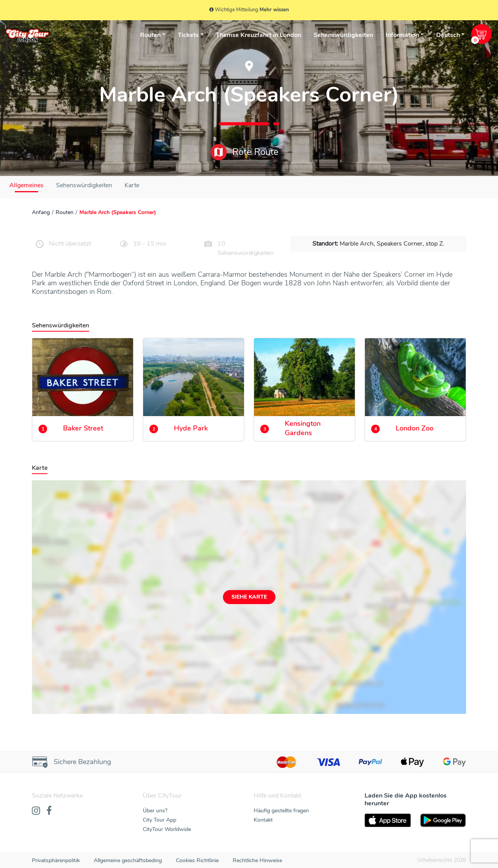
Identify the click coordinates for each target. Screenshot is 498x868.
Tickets (188, 35)
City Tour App (160, 820)
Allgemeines (26, 185)
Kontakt (263, 820)
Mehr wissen (274, 10)
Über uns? (155, 811)
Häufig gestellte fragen (281, 811)
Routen (150, 35)
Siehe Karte (249, 597)
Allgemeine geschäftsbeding (128, 860)
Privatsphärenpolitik (56, 860)
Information (402, 35)
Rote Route (245, 152)
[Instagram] (36, 811)
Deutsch (448, 35)
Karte (132, 185)
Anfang (41, 212)
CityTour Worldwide (167, 829)
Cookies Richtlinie (197, 860)
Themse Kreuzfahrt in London (259, 35)
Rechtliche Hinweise (257, 860)
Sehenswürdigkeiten (343, 35)
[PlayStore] (443, 820)
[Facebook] (49, 811)
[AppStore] (388, 820)
